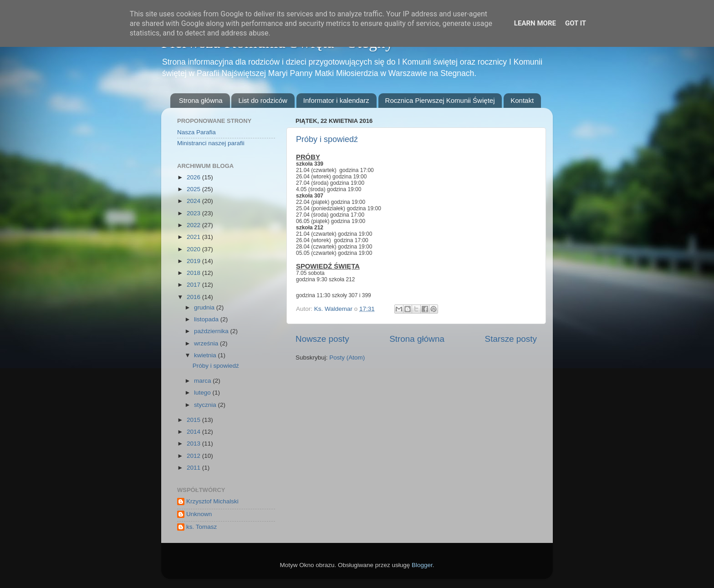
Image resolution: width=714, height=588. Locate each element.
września (207, 343)
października (212, 331)
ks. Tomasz (201, 527)
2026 (194, 177)
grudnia (205, 307)
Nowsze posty (322, 339)
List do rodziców (263, 100)
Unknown (199, 514)
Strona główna (201, 100)
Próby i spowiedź (327, 139)
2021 (194, 237)
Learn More (535, 23)
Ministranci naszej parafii (211, 143)
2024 (194, 201)
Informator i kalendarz (336, 100)
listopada (207, 319)
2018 (194, 273)
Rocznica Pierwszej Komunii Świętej (440, 100)
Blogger (422, 565)
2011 (194, 468)
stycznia (206, 405)
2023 (194, 213)
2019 (194, 261)
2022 (194, 225)
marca (203, 381)
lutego (203, 393)
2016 (194, 297)
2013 (194, 444)
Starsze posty (511, 339)
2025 (194, 189)
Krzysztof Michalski (212, 501)
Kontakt (522, 100)
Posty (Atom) (347, 357)
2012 (194, 456)
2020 (194, 249)
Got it (576, 23)
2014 (194, 432)
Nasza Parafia (196, 132)
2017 (194, 285)
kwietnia (206, 355)
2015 (194, 420)
